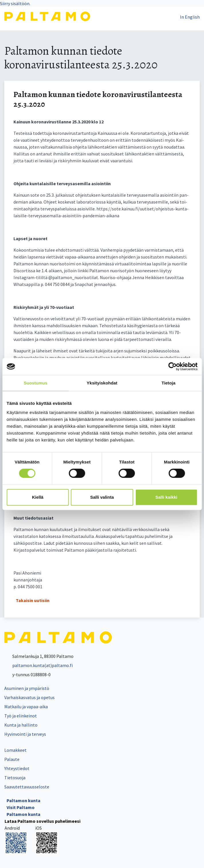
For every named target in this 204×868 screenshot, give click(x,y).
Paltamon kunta (23, 800)
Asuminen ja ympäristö (27, 688)
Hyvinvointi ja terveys (25, 734)
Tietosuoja (15, 778)
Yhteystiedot (17, 768)
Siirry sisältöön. (15, 3)
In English (190, 17)
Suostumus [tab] (36, 383)
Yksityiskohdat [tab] (102, 383)
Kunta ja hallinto (21, 725)
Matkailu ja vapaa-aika (26, 707)
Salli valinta (102, 497)
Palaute (12, 759)
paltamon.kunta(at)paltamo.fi (38, 665)
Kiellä (38, 497)
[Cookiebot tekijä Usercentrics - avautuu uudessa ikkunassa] (172, 366)
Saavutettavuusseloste (27, 787)
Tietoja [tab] (168, 383)
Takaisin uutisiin (33, 600)
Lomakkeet (15, 750)
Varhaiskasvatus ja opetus (29, 697)
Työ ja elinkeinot (21, 716)
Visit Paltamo (21, 807)
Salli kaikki (166, 497)
